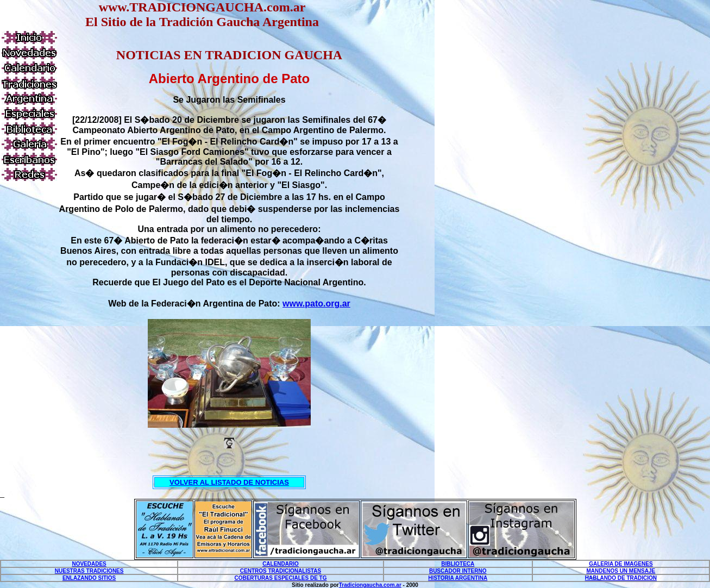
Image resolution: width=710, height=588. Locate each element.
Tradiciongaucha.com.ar (370, 585)
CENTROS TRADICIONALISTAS (281, 571)
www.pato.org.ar (316, 304)
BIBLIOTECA (458, 564)
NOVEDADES (89, 564)
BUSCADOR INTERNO (458, 571)
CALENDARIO (281, 564)
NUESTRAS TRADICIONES (89, 571)
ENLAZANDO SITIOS (89, 578)
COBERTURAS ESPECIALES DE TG (280, 578)
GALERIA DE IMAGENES (621, 564)
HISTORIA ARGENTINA (458, 578)
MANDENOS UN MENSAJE (621, 571)
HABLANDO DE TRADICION (621, 578)
